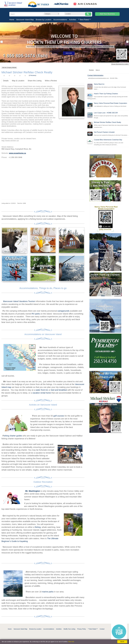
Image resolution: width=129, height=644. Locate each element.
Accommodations (60, 20)
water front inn (42, 390)
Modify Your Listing (69, 629)
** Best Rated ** (84, 20)
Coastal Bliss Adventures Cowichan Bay (108, 140)
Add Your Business (107, 14)
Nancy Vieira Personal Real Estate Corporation (110, 103)
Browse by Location (44, 20)
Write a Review (51, 81)
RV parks (36, 314)
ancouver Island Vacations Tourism (19, 301)
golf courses (59, 416)
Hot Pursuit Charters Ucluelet (104, 132)
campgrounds (63, 311)
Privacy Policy (82, 629)
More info (71, 642)
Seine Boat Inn (99, 84)
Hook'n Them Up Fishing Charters (106, 94)
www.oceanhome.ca (17, 153)
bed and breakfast (59, 390)
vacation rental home (42, 393)
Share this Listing (35, 81)
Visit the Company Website (9, 68)
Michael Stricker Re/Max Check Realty (107, 122)
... (118, 78)
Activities (73, 20)
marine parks (48, 592)
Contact (102, 629)
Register (91, 70)
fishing (38, 527)
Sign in (98, 70)
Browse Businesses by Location (120, 64)
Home (12, 20)
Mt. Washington (33, 491)
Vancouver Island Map (25, 20)
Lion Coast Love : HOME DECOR (106, 113)
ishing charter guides (13, 436)
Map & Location (18, 81)
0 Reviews (33, 75)
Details (6, 81)
